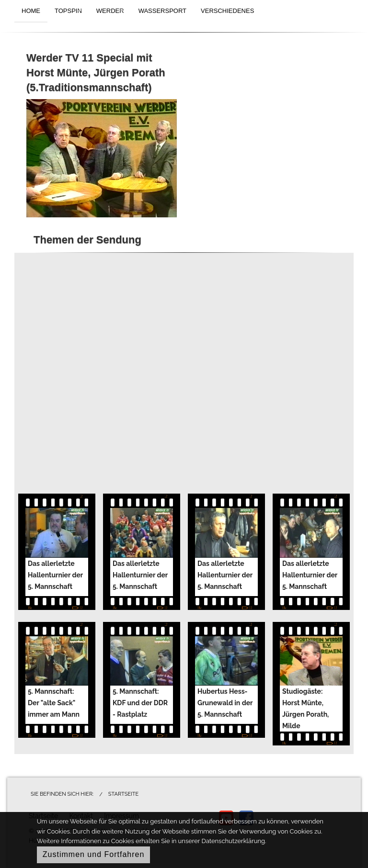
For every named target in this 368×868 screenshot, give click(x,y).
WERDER (110, 11)
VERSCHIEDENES (227, 11)
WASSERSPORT (162, 11)
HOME (31, 11)
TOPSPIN (68, 11)
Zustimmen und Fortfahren (94, 854)
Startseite (123, 794)
